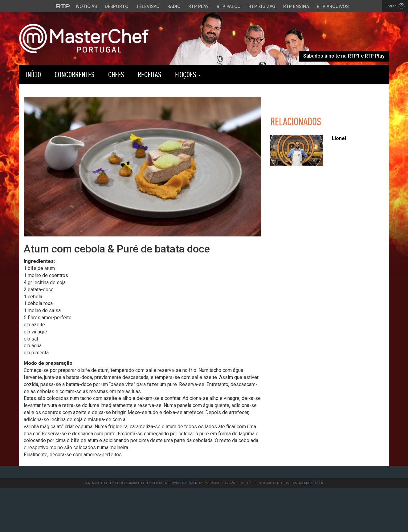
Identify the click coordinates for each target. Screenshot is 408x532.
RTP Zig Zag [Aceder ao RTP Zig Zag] (262, 6)
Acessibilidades (311, 483)
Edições (188, 74)
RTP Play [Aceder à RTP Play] (199, 6)
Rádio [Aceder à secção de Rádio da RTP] (174, 6)
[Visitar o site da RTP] (63, 6)
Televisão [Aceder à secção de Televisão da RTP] (148, 6)
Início (33, 74)
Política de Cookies (153, 483)
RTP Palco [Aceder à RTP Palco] (229, 6)
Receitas (150, 74)
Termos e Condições (183, 483)
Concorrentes (75, 74)
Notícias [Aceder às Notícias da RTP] (87, 6)
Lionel (339, 138)
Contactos (93, 483)
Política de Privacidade (120, 483)
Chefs (116, 74)
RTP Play (239, 75)
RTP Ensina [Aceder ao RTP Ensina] (296, 6)
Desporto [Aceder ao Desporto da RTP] (117, 6)
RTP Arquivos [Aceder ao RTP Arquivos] (333, 6)
